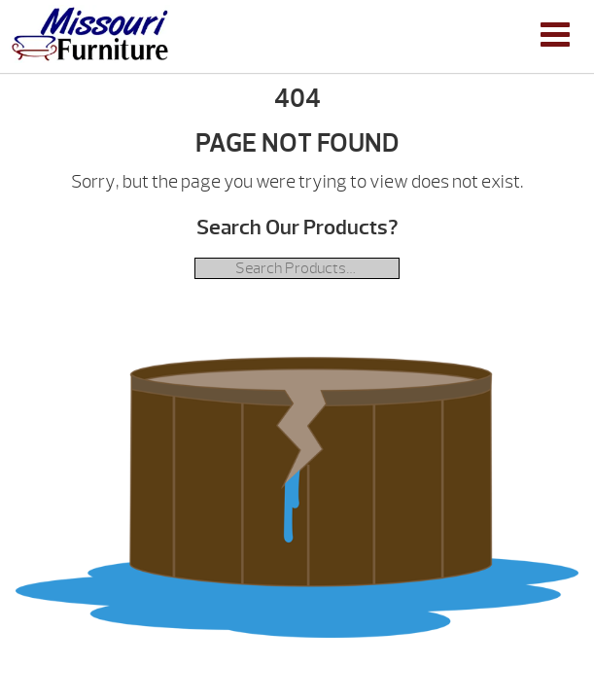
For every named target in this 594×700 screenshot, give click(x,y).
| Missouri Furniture (90, 34)
